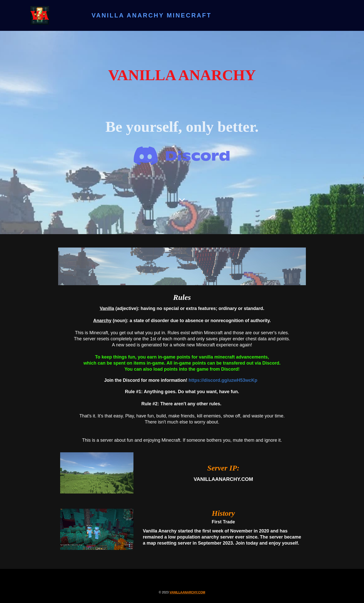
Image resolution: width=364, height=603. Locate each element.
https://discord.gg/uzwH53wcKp (224, 380)
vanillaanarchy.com (187, 592)
